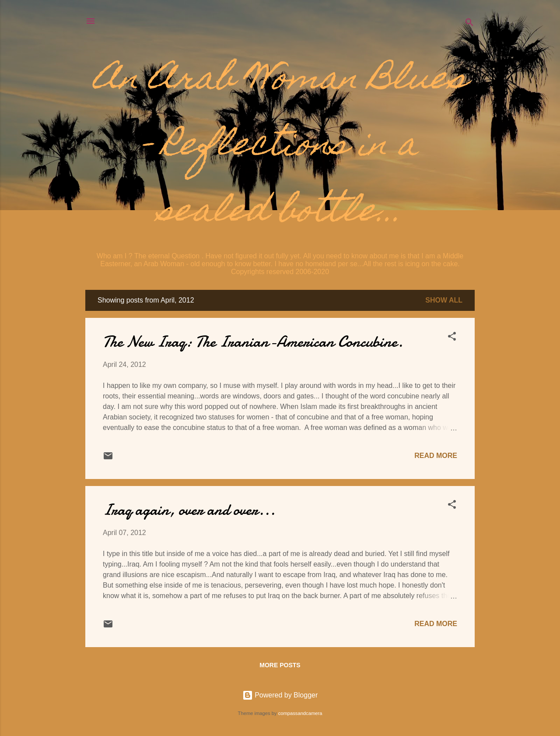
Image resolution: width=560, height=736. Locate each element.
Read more (436, 456)
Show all (444, 300)
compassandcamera (300, 713)
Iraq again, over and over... (189, 510)
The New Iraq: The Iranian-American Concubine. (253, 342)
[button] (452, 338)
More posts (280, 665)
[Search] (469, 24)
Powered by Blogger (280, 695)
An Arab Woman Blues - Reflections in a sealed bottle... (280, 147)
